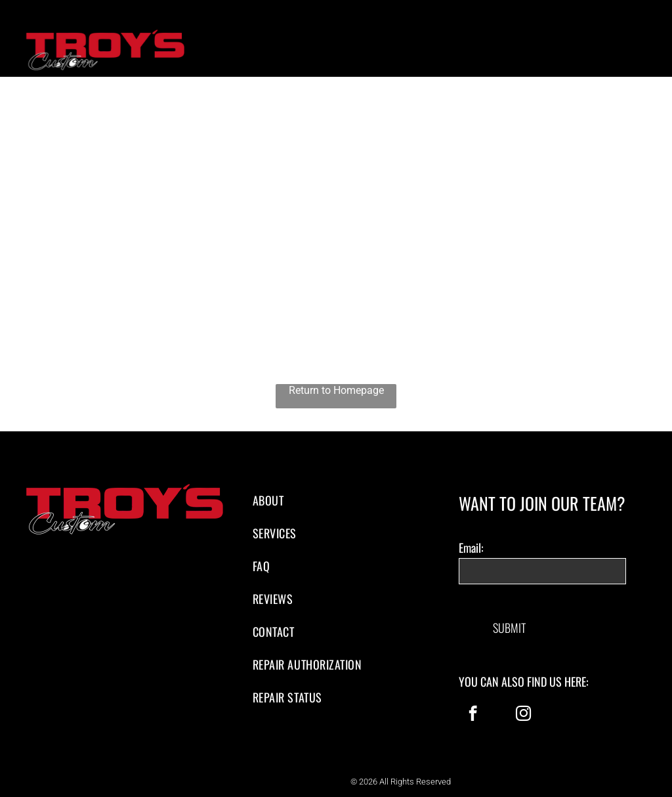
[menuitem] (336, 500)
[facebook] (473, 702)
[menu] (643, 53)
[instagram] (523, 702)
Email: (471, 548)
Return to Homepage (336, 390)
